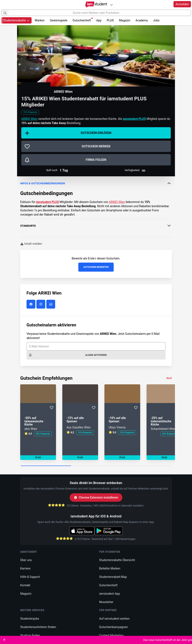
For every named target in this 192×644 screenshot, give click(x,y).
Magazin (125, 20)
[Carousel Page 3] (146, 466)
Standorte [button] (96, 226)
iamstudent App (110, 594)
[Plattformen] (111, 5)
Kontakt (25, 585)
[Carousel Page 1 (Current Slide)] (46, 466)
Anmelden (182, 4)
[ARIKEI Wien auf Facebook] (31, 304)
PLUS (110, 20)
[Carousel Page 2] (96, 466)
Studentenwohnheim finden (38, 627)
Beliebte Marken (110, 568)
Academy (142, 20)
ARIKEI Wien (63, 92)
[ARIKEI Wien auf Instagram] (41, 304)
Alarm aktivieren (68, 355)
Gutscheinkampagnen (113, 627)
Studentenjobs (30, 619)
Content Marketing (111, 635)
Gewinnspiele (59, 20)
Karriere (25, 568)
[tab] (96, 196)
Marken (40, 20)
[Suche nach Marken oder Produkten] (96, 13)
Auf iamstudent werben (114, 619)
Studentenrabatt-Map (113, 577)
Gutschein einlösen (68, 133)
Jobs (156, 20)
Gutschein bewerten (96, 267)
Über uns (26, 560)
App (99, 20)
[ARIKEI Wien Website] (51, 304)
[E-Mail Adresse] (96, 346)
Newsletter (106, 602)
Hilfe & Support (30, 577)
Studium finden (30, 635)
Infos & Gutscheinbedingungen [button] (96, 183)
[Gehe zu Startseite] (96, 5)
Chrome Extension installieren (96, 497)
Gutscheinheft (83, 20)
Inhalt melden (31, 244)
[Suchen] (5, 13)
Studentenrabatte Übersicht (117, 560)
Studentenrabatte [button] (16, 20)
